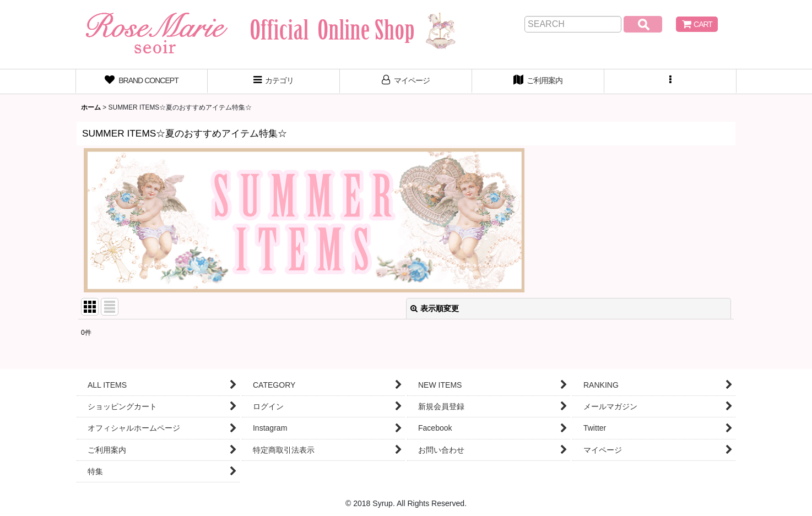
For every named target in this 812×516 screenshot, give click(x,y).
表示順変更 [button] (435, 308)
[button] (670, 82)
